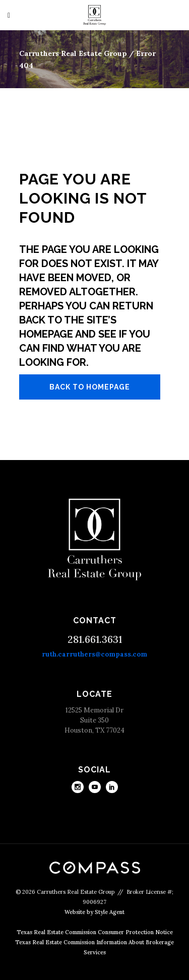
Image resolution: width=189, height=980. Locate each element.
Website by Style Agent (94, 912)
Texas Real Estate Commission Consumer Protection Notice (95, 932)
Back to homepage (90, 387)
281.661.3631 (95, 639)
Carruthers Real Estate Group (73, 53)
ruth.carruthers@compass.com (94, 654)
